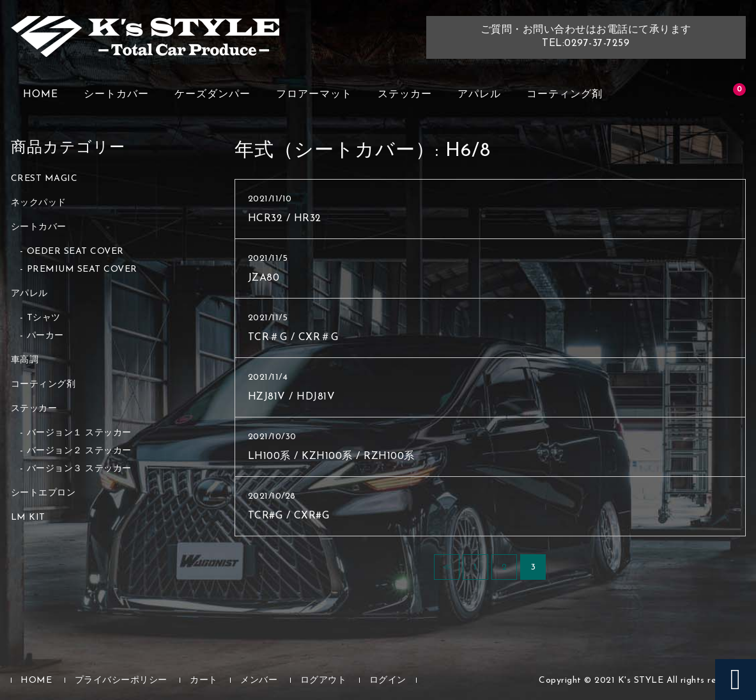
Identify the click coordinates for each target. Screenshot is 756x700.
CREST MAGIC (44, 179)
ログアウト (324, 681)
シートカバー (116, 95)
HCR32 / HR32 (285, 219)
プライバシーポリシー (121, 681)
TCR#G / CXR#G (289, 516)
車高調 (25, 360)
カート (204, 681)
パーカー (45, 336)
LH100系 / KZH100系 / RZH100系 (331, 456)
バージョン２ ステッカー (79, 451)
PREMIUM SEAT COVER (82, 269)
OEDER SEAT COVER (75, 252)
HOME (41, 95)
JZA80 (264, 278)
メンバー (259, 681)
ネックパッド (39, 203)
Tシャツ (44, 318)
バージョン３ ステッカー (79, 469)
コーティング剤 (565, 95)
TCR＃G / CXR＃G (293, 338)
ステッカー (405, 95)
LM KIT (28, 517)
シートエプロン (43, 493)
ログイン (388, 681)
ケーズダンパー (212, 95)
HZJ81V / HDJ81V (292, 397)
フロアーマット (314, 95)
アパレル (479, 95)
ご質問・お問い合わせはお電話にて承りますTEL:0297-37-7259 (586, 37)
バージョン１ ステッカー (79, 433)
